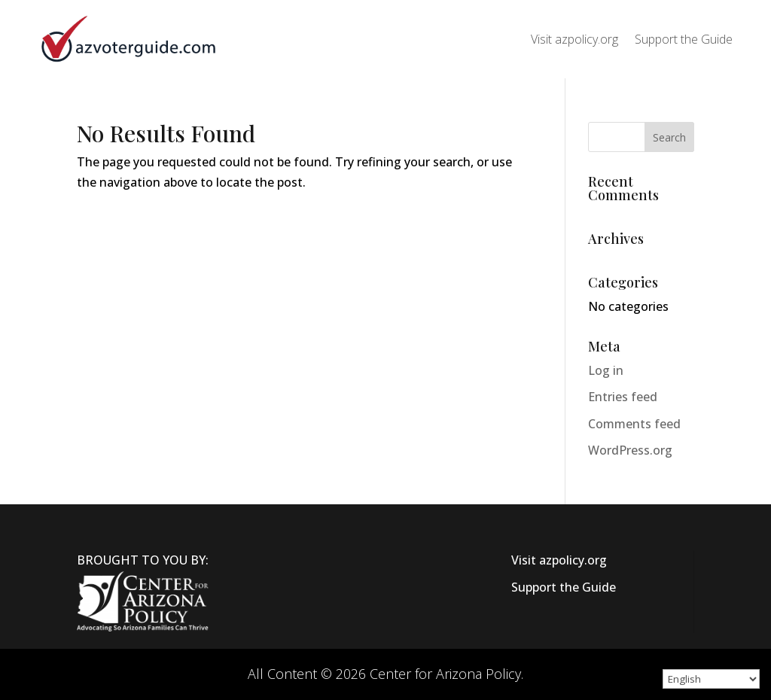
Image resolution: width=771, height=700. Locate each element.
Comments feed (634, 424)
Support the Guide (684, 39)
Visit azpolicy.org (574, 39)
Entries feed (623, 397)
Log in (606, 370)
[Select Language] (711, 679)
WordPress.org (630, 450)
